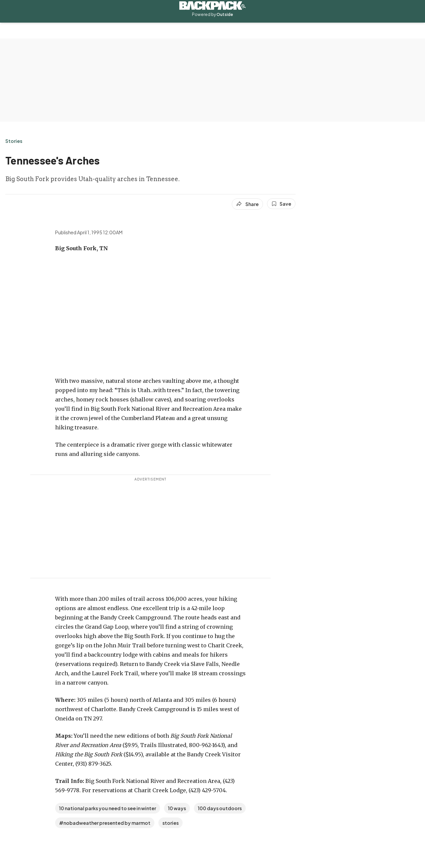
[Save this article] (281, 204)
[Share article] (247, 204)
